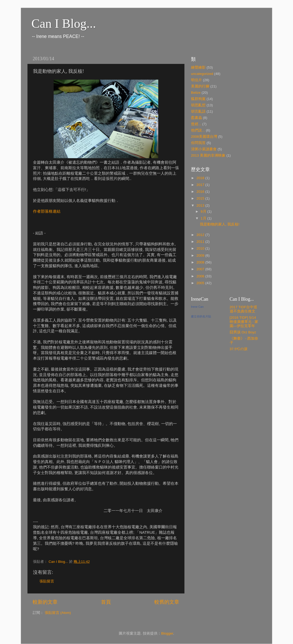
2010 (201, 248)
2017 (201, 185)
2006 (201, 276)
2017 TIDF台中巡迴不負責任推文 (244, 309)
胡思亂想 (198, 105)
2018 (201, 178)
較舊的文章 (167, 602)
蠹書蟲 (196, 118)
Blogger (167, 633)
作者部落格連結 (47, 211)
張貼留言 (47, 581)
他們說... (198, 130)
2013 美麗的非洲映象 (208, 155)
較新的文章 (45, 602)
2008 (201, 262)
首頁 (106, 602)
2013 (201, 205)
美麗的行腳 (200, 86)
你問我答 (198, 143)
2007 (201, 269)
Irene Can (197, 307)
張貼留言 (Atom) (58, 613)
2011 (201, 242)
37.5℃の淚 (239, 349)
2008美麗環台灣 (204, 137)
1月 (204, 218)
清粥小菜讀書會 (204, 149)
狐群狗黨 (198, 99)
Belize (196, 93)
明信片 (196, 80)
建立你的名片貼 (201, 316)
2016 (201, 192)
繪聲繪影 (198, 67)
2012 (201, 235)
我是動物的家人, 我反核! (220, 224)
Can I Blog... (64, 23)
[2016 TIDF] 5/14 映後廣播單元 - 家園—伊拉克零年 (244, 322)
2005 (201, 283)
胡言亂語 (198, 111)
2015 (201, 198)
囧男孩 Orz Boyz (243, 332)
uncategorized (202, 74)
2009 (201, 255)
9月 (204, 211)
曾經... (196, 124)
